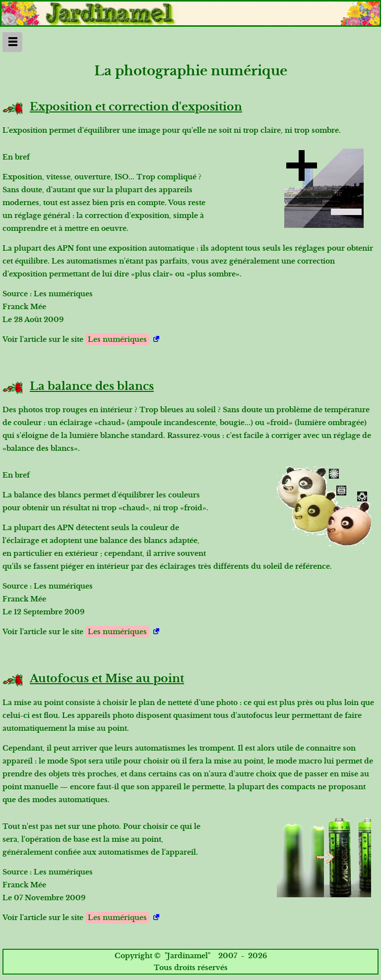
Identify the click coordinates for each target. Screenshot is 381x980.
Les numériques (117, 339)
